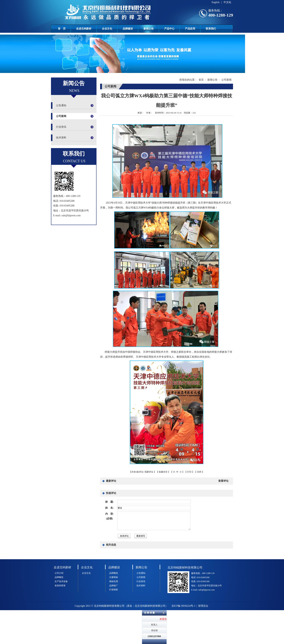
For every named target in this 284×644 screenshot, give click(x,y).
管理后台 (203, 606)
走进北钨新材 (84, 29)
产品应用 (190, 29)
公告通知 (61, 105)
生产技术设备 (61, 581)
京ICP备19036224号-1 (183, 606)
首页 (201, 80)
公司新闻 (61, 116)
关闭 (199, 472)
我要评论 (149, 472)
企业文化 (107, 29)
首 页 (62, 29)
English (215, 2)
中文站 (227, 2)
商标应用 (114, 581)
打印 (189, 472)
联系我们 (211, 29)
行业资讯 (61, 127)
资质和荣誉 (60, 586)
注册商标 (114, 577)
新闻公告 (149, 29)
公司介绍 (59, 573)
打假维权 (114, 590)
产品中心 (169, 29)
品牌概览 (59, 577)
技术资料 (61, 138)
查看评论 (223, 481)
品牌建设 (128, 29)
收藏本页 (163, 472)
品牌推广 (114, 586)
